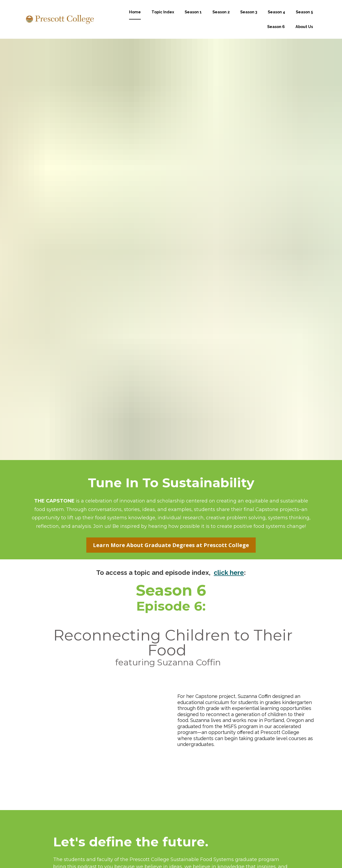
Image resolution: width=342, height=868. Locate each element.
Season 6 (276, 33)
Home (135, 18)
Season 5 (304, 18)
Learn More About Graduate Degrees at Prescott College (171, 466)
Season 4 (276, 18)
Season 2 (221, 18)
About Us (304, 33)
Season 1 (193, 18)
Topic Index (163, 18)
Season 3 (249, 18)
